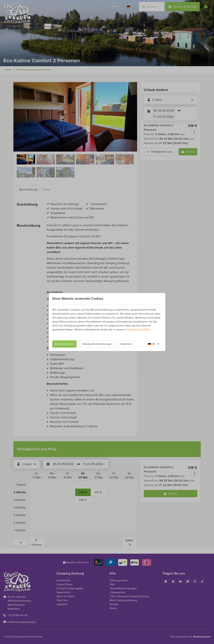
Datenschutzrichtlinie (138, 330)
